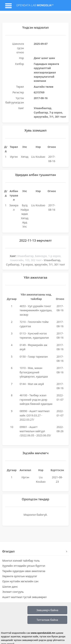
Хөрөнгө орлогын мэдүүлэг (20, 576)
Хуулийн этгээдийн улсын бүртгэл (24, 566)
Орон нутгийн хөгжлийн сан (20, 581)
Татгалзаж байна (47, 620)
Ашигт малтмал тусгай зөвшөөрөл (24, 597)
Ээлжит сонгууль (13, 592)
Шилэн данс (10, 587)
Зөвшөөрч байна (47, 610)
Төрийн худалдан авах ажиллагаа (24, 571)
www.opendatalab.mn (43, 633)
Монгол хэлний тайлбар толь (21, 561)
